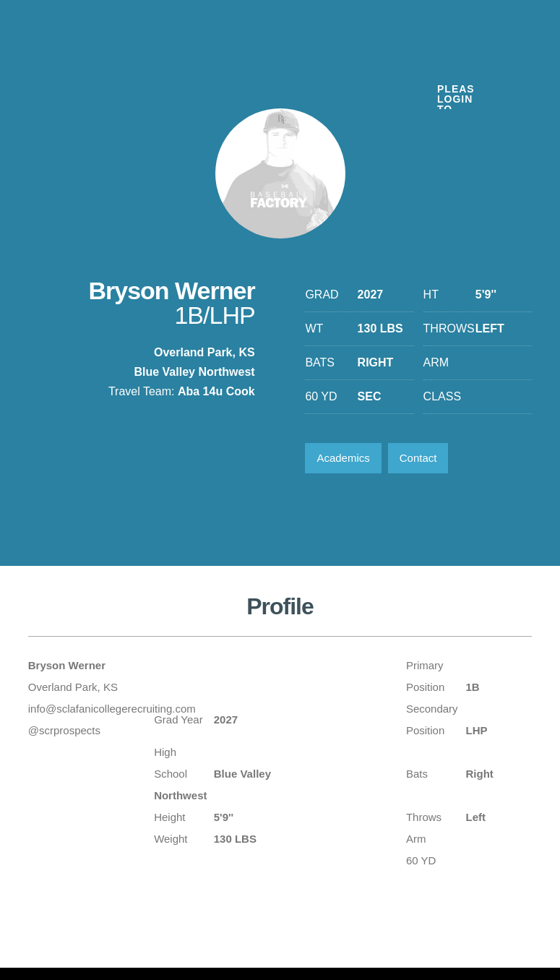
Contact (418, 458)
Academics (343, 458)
